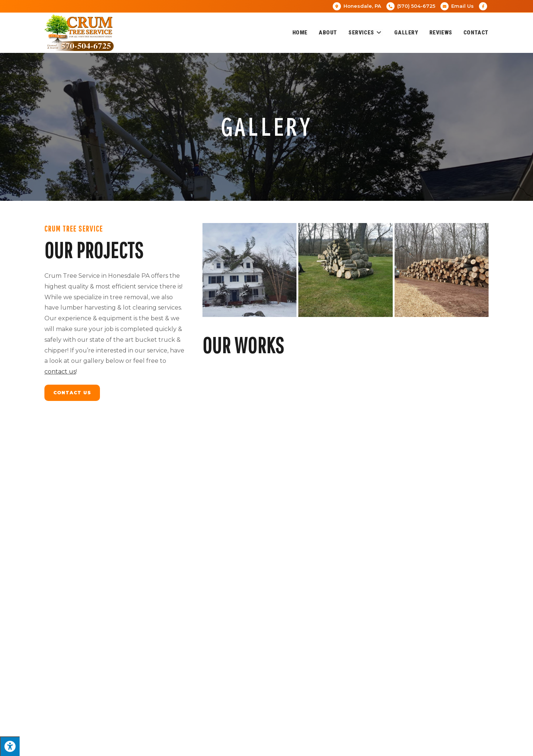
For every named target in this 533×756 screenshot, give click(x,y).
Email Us (462, 6)
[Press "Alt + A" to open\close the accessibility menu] (10, 746)
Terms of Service (418, 747)
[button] (349, 678)
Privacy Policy (381, 747)
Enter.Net (267, 747)
